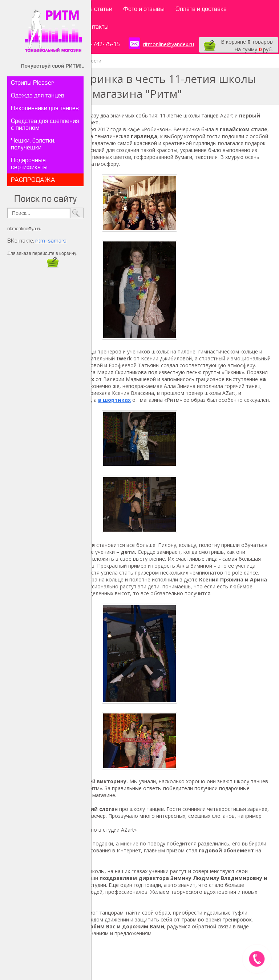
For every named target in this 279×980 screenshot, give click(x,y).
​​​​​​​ (53, 266)
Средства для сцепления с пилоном (45, 124)
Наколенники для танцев (45, 108)
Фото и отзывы (144, 9)
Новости (92, 61)
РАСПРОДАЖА (33, 180)
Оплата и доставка (201, 9)
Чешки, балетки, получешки (33, 144)
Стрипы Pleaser (32, 83)
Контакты (96, 27)
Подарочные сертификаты (29, 164)
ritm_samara (51, 241)
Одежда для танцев (38, 95)
